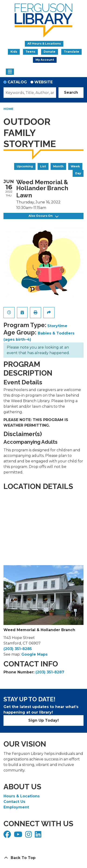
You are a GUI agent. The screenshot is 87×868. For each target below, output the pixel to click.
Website (43, 82)
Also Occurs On (43, 216)
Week (75, 166)
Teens (30, 52)
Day (78, 173)
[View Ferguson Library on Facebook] (8, 836)
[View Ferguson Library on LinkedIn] (39, 836)
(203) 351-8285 (18, 649)
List (43, 166)
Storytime (57, 326)
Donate (50, 52)
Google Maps (34, 654)
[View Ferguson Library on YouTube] (19, 836)
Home (8, 109)
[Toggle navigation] (10, 72)
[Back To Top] (43, 858)
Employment (16, 807)
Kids (14, 52)
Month (58, 166)
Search (71, 92)
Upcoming (25, 166)
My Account (45, 60)
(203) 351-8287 (50, 672)
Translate (71, 52)
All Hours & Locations (44, 44)
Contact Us (14, 802)
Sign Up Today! (43, 720)
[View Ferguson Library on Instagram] (29, 836)
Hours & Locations (22, 796)
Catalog (17, 82)
